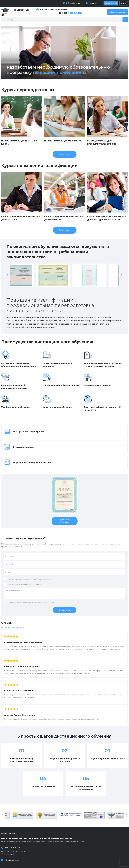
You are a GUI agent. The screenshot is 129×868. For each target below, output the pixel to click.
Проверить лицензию (65, 521)
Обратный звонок (117, 12)
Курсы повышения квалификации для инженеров (64, 218)
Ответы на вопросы (23, 447)
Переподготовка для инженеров (63, 141)
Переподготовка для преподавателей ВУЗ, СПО (102, 142)
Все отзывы (6, 628)
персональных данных (45, 603)
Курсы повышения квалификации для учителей (21, 218)
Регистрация (111, 3)
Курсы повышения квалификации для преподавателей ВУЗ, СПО (107, 218)
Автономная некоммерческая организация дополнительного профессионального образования (64, 840)
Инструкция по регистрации (28, 431)
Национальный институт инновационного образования (21, 12)
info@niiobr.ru (73, 3)
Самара (93, 3)
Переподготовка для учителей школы (19, 142)
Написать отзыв (18, 628)
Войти (124, 3)
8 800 (70, 13)
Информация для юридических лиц (32, 462)
